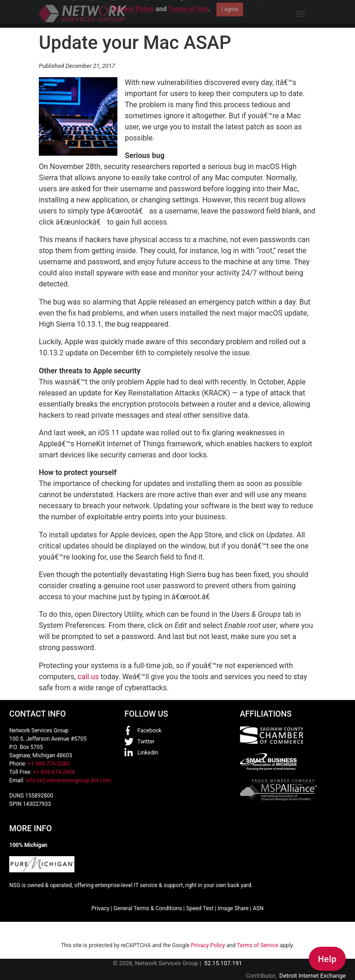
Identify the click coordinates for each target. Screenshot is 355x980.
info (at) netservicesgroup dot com (69, 780)
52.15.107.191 (223, 963)
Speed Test (200, 908)
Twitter (146, 742)
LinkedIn (148, 753)
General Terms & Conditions (147, 908)
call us (88, 677)
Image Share (233, 908)
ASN (258, 908)
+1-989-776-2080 (49, 764)
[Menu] (301, 14)
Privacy (101, 908)
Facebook (149, 730)
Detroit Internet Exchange (312, 976)
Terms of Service (257, 945)
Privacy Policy (208, 945)
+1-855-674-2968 (54, 772)
